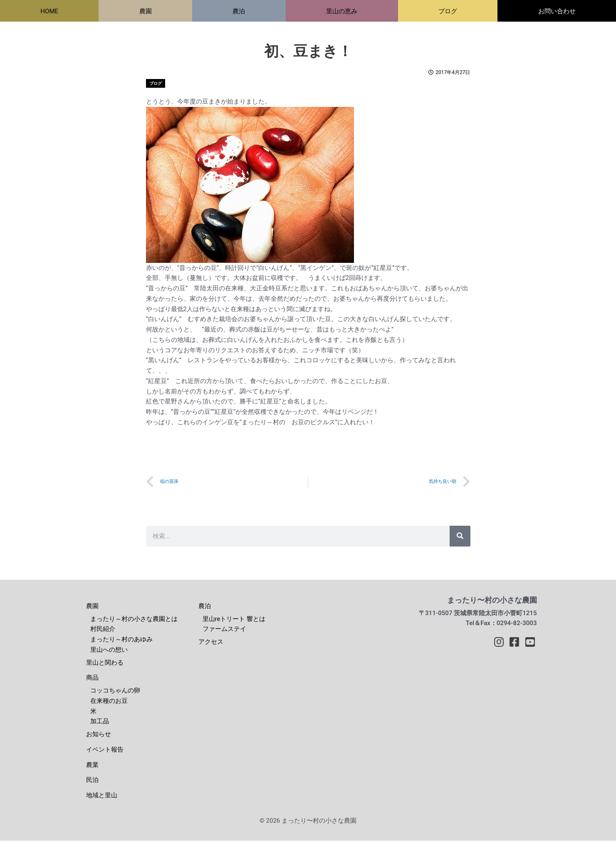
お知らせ (99, 735)
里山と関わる (105, 663)
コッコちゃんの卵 (115, 691)
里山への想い (109, 651)
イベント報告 (105, 750)
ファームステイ (224, 630)
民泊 (92, 781)
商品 (92, 678)
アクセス (211, 643)
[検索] (460, 537)
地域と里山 (102, 796)
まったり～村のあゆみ (121, 640)
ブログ (156, 83)
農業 (92, 765)
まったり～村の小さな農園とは (134, 619)
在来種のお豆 (109, 702)
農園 (92, 607)
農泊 (205, 607)
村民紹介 (103, 630)
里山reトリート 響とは (234, 619)
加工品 (100, 722)
